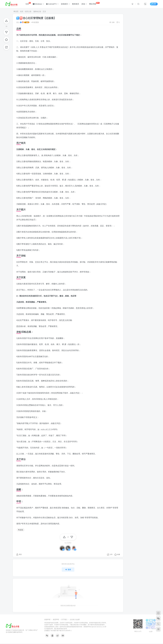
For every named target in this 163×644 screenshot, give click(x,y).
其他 (84, 4)
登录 (68, 570)
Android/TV (52, 4)
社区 (28, 3)
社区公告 (28, 11)
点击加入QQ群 (75, 620)
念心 (18, 22)
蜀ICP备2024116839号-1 (64, 630)
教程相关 (76, 4)
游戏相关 (65, 4)
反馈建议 (47, 630)
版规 (21, 530)
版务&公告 (37, 11)
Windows (38, 4)
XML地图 (53, 630)
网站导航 (94, 3)
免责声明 (56, 620)
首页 (16, 11)
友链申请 (47, 620)
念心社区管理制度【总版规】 (36, 18)
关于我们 (64, 620)
